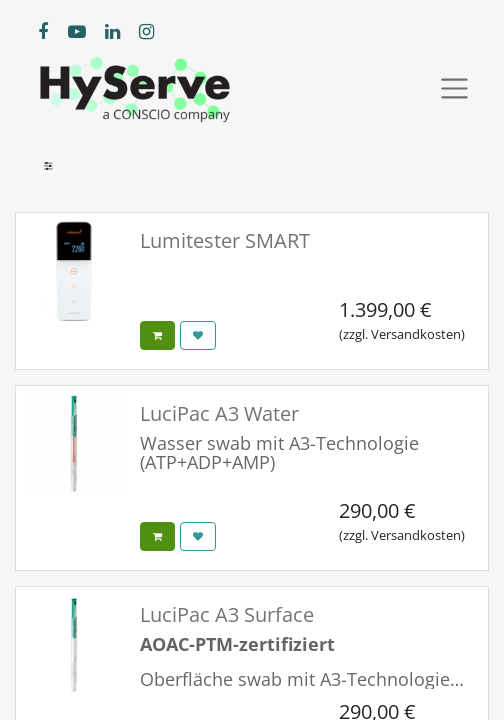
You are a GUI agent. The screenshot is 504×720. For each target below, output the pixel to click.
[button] (157, 335)
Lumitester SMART (225, 240)
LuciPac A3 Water (219, 413)
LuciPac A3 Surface (227, 614)
